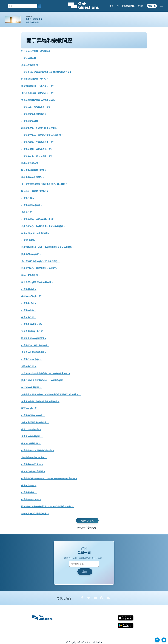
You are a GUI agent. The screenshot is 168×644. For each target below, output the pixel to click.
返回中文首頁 (87, 520)
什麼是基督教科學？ (31, 121)
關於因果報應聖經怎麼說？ (34, 170)
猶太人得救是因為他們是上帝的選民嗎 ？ (40, 401)
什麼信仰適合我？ (30, 58)
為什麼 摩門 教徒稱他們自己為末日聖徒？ (41, 261)
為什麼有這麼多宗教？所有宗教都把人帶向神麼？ (44, 184)
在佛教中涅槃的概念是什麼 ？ (35, 422)
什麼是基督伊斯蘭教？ (32, 205)
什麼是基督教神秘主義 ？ (33, 415)
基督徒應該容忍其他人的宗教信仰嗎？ (39, 100)
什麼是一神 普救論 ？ (31, 499)
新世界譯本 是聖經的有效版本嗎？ (37, 282)
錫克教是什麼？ (29, 317)
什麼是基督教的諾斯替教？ (34, 114)
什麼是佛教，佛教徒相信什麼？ (36, 107)
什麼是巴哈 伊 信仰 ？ (32, 359)
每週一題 (152, 6)
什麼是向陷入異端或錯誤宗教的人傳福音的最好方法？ (46, 72)
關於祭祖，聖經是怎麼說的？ (35, 191)
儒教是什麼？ (28, 212)
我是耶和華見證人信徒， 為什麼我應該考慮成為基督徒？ (48, 247)
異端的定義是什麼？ (31, 65)
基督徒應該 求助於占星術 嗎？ (35, 233)
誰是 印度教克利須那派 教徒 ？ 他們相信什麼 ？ (44, 380)
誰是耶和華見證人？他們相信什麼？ (38, 86)
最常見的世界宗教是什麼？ (34, 352)
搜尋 (111, 6)
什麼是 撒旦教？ (29, 303)
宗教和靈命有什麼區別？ (33, 177)
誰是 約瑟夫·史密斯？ (31, 254)
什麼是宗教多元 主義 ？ (32, 464)
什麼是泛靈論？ (29, 198)
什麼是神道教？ (29, 310)
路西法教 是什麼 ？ (30, 408)
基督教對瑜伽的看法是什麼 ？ (35, 514)
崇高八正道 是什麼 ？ (31, 430)
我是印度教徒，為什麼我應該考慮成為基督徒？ (43, 226)
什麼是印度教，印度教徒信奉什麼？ (38, 142)
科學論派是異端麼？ (31, 163)
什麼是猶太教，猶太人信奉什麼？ (37, 156)
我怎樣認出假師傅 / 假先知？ (35, 79)
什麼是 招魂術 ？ (29, 492)
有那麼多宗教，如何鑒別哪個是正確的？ (40, 128)
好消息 (141, 6)
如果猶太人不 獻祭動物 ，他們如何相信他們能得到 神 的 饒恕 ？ (51, 394)
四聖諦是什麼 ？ (29, 366)
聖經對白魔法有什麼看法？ (34, 338)
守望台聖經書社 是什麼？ (33, 331)
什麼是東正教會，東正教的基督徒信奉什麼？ (42, 135)
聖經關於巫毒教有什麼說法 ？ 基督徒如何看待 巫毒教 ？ (48, 507)
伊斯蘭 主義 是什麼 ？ (32, 387)
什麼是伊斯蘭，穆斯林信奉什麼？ (37, 149)
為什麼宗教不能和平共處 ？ (34, 458)
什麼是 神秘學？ (29, 289)
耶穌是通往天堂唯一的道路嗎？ (36, 51)
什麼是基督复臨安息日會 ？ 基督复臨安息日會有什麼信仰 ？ (49, 479)
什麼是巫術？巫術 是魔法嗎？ (35, 345)
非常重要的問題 (128, 6)
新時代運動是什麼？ (31, 275)
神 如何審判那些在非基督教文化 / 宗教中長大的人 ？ (46, 373)
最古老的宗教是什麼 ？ (32, 436)
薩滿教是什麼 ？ (29, 486)
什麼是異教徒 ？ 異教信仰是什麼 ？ (38, 450)
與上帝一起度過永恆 (34, 19)
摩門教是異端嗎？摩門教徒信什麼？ (38, 93)
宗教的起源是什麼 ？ (31, 443)
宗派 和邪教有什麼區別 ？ (33, 471)
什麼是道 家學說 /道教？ (33, 324)
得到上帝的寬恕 (32, 22)
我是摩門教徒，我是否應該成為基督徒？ (40, 268)
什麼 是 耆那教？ (29, 240)
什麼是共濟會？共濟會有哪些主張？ (38, 219)
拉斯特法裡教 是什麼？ (32, 296)
